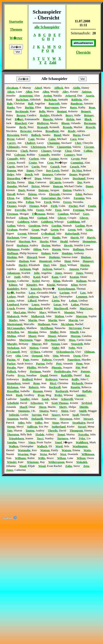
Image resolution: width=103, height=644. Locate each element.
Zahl (53, 62)
